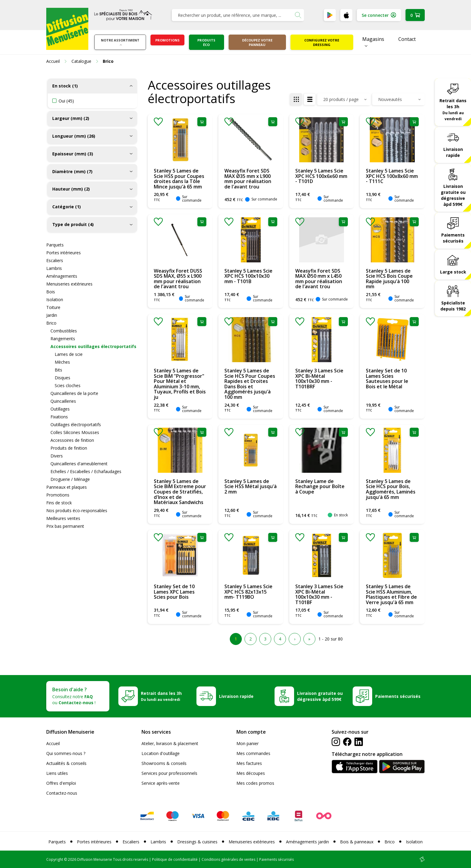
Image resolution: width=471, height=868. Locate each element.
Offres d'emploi (61, 783)
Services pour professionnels (169, 773)
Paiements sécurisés (453, 238)
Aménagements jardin (307, 842)
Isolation (55, 300)
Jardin (52, 315)
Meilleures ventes (63, 518)
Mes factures (249, 763)
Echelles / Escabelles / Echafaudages (86, 471)
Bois (51, 292)
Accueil (53, 743)
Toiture (53, 307)
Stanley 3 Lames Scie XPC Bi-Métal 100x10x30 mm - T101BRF (319, 379)
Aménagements (62, 276)
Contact (407, 39)
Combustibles (64, 331)
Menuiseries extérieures (69, 284)
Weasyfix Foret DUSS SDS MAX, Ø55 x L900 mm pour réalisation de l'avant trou (178, 279)
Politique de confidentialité (175, 859)
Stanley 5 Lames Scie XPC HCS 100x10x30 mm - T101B (248, 276)
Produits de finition (69, 448)
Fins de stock (59, 503)
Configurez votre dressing (322, 42)
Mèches (62, 362)
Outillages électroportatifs (76, 425)
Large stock (453, 272)
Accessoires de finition (72, 440)
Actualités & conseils (66, 763)
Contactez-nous (62, 793)
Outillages (60, 409)
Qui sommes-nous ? (66, 753)
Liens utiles (57, 773)
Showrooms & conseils (164, 763)
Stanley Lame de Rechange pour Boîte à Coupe (320, 486)
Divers (57, 456)
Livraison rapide (453, 152)
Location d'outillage (161, 753)
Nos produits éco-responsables (77, 510)
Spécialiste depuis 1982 (453, 306)
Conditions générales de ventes (228, 859)
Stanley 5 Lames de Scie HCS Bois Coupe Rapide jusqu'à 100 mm (389, 279)
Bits (58, 370)
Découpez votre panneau (257, 42)
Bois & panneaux (357, 842)
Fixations (59, 417)
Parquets (55, 245)
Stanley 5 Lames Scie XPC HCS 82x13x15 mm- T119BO (248, 592)
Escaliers (55, 260)
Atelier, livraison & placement (170, 743)
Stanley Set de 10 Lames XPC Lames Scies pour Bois (174, 592)
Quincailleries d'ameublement (79, 464)
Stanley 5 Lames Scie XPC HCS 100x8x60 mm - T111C (392, 176)
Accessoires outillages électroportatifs (93, 346)
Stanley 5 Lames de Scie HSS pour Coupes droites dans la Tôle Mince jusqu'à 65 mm (179, 179)
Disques (62, 378)
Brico (51, 323)
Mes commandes (253, 753)
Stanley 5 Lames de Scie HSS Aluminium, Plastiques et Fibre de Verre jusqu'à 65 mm (391, 594)
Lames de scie (69, 354)
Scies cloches (68, 385)
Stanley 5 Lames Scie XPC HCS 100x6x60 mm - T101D (321, 176)
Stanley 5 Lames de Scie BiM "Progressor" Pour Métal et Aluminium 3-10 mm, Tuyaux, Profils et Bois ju (180, 384)
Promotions (167, 40)
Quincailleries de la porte (74, 393)
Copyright (55, 859)
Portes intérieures (64, 253)
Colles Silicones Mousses (75, 432)
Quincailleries (63, 401)
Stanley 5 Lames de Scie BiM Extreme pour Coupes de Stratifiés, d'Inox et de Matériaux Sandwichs (180, 492)
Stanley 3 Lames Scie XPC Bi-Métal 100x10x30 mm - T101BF (319, 594)
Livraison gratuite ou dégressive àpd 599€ (453, 195)
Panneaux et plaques (67, 487)
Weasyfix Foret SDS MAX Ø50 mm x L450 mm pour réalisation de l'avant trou (319, 279)
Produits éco (206, 42)
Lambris (54, 268)
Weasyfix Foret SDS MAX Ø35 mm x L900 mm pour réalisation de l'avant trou (248, 179)
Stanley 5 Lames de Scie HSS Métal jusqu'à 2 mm (251, 486)
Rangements (63, 339)
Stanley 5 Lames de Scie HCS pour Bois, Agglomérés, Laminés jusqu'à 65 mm (391, 489)
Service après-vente (161, 783)
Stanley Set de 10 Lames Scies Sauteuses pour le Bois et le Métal (387, 379)
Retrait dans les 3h (453, 109)
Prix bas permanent (65, 526)
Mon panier (248, 743)
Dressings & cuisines (197, 842)
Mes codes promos (255, 783)
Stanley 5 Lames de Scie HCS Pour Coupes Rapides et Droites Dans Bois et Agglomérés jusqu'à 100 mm (250, 384)
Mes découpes (251, 773)
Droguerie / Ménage (70, 479)
